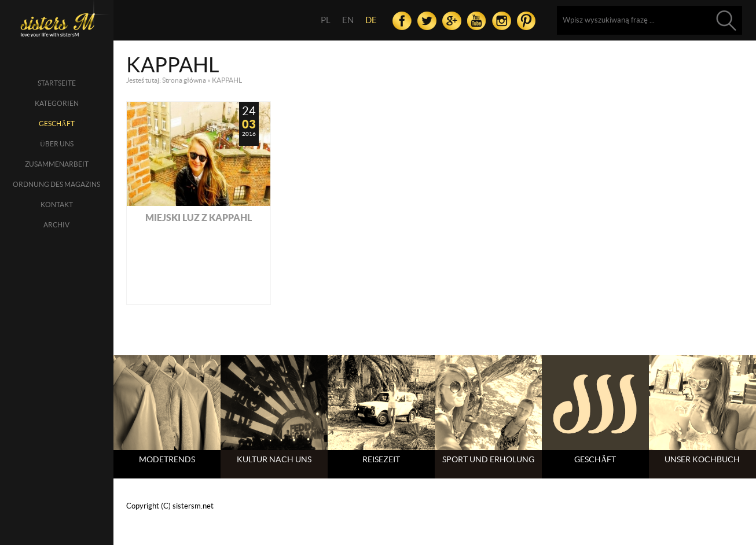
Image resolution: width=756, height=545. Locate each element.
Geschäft (57, 124)
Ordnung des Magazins (56, 184)
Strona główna (184, 80)
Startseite (57, 83)
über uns (57, 144)
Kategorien (57, 103)
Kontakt (57, 205)
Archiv (56, 225)
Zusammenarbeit (57, 164)
